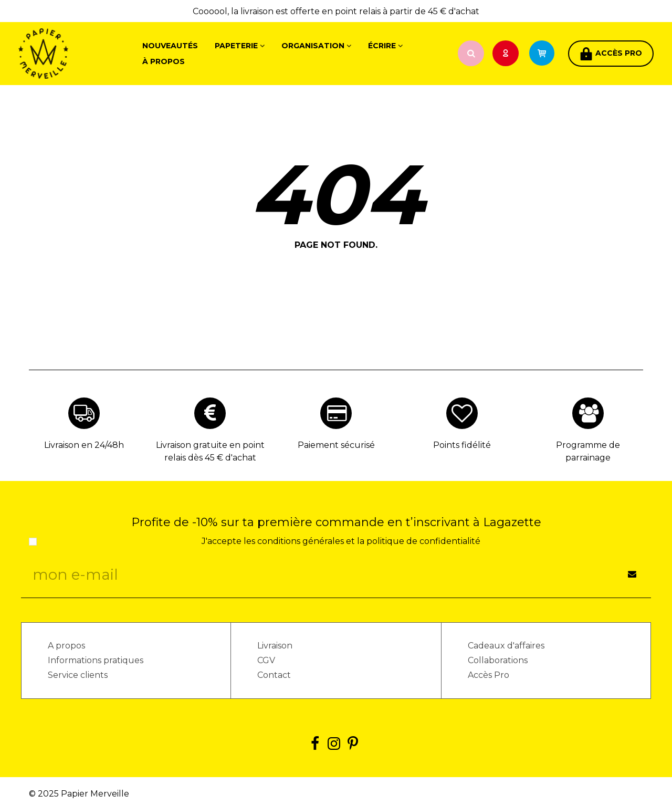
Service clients (78, 675)
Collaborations (498, 660)
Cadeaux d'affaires (506, 646)
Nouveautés (170, 46)
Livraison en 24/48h (84, 445)
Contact (274, 675)
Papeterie (236, 46)
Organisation (313, 46)
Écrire (382, 46)
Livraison (275, 646)
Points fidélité (462, 445)
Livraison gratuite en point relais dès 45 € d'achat (210, 451)
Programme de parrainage (588, 451)
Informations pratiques (96, 660)
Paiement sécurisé (336, 445)
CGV (266, 660)
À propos (164, 61)
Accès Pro (489, 675)
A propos (66, 646)
